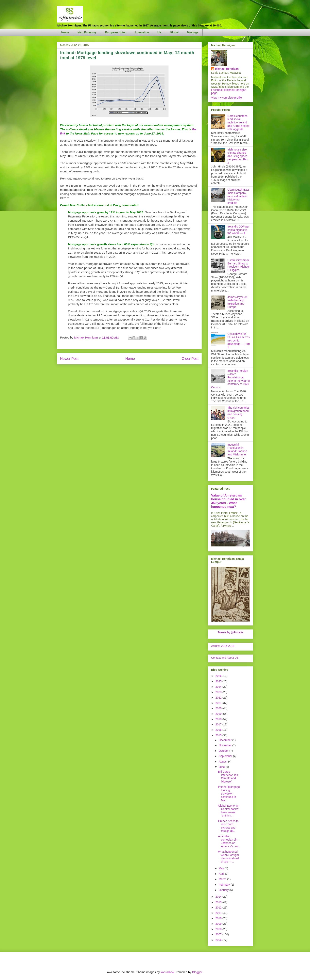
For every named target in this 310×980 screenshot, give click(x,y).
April (222, 874)
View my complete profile (226, 98)
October (224, 751)
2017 (219, 724)
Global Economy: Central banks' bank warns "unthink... (229, 811)
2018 (219, 719)
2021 (219, 703)
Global (174, 32)
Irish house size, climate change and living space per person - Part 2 (238, 156)
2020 (219, 708)
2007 (219, 934)
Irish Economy (87, 32)
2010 (219, 918)
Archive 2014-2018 (223, 646)
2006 (219, 940)
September (226, 756)
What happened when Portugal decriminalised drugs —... (228, 857)
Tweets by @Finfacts (231, 632)
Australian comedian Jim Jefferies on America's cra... (229, 841)
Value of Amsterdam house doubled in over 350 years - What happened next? (228, 501)
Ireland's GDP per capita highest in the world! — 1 (239, 230)
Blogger (197, 972)
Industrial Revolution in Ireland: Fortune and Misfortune (237, 450)
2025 (219, 681)
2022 (219, 698)
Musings (193, 32)
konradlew (167, 972)
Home (65, 32)
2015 (219, 735)
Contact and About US (225, 658)
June (222, 767)
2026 (219, 676)
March (223, 879)
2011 (219, 913)
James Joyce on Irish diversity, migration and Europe (238, 302)
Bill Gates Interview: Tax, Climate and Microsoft (228, 777)
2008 (219, 929)
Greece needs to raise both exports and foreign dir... (228, 826)
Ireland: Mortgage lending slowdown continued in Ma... (229, 793)
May (222, 868)
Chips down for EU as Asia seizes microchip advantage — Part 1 (239, 340)
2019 (219, 714)
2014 (219, 897)
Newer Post (69, 359)
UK (159, 32)
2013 (219, 902)
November (225, 745)
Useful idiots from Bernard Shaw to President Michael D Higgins (239, 265)
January (224, 890)
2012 (219, 908)
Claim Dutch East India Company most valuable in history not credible (238, 196)
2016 (219, 730)
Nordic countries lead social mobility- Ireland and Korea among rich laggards (239, 123)
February (225, 885)
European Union (116, 32)
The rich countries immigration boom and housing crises (239, 413)
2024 (219, 687)
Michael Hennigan (227, 69)
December (225, 740)
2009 (219, 924)
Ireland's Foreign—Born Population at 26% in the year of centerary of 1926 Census (230, 379)
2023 (219, 692)
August (223, 762)
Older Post (190, 359)
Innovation (142, 32)
